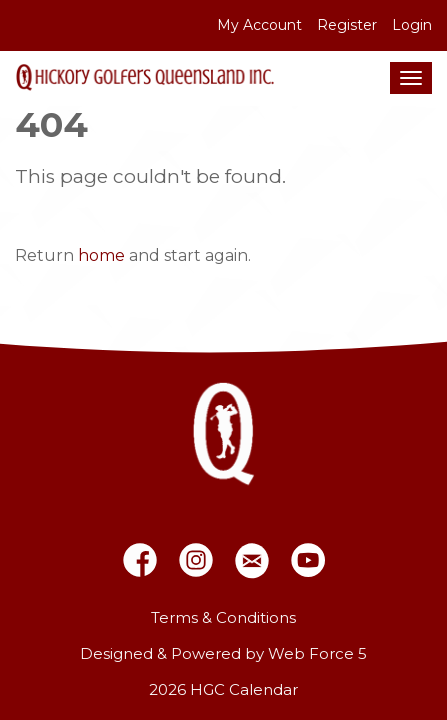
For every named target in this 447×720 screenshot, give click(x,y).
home (101, 255)
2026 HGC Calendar (223, 689)
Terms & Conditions (223, 617)
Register (347, 25)
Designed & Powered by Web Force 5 (223, 653)
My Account (259, 25)
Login (412, 25)
